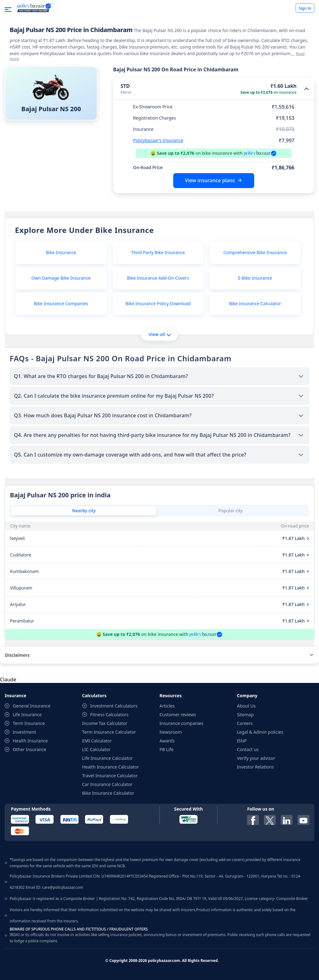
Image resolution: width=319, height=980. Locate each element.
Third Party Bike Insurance (158, 252)
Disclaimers (17, 655)
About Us (246, 706)
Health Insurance (30, 741)
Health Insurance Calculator (111, 767)
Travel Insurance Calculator (110, 776)
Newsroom (171, 732)
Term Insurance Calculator (109, 732)
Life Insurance (27, 715)
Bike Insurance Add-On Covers (158, 278)
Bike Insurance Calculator (255, 303)
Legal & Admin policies (260, 732)
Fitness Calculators (110, 715)
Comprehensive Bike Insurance (255, 252)
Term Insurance (29, 723)
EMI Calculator (97, 741)
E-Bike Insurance (255, 278)
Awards (167, 741)
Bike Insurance (61, 252)
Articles (167, 706)
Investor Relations (256, 767)
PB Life (167, 749)
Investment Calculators (114, 706)
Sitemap (245, 715)
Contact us (248, 749)
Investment (24, 732)
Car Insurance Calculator (107, 784)
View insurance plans (210, 180)
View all (160, 334)
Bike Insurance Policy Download (158, 303)
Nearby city (84, 511)
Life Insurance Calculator (108, 758)
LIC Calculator (96, 749)
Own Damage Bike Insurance (61, 278)
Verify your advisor (256, 758)
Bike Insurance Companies (61, 303)
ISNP (242, 741)
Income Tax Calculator (105, 723)
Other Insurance (29, 749)
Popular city (231, 511)
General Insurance (32, 706)
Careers (245, 723)
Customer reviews (178, 715)
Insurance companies (181, 723)
